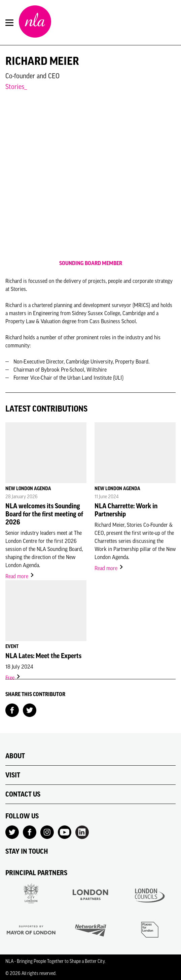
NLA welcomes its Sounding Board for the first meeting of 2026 (44, 514)
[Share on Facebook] (12, 710)
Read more (20, 576)
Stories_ (16, 87)
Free (13, 678)
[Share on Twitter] (30, 710)
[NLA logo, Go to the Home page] (35, 23)
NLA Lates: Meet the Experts (43, 656)
